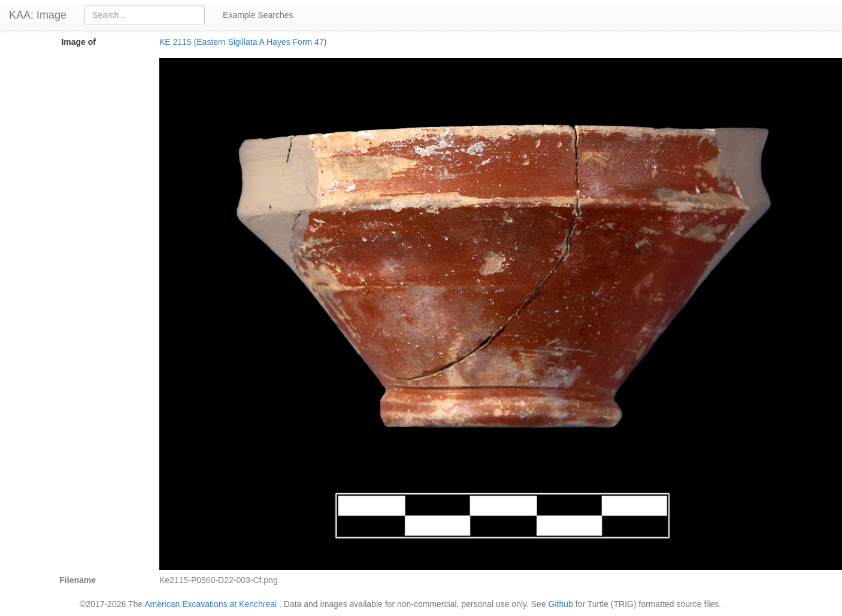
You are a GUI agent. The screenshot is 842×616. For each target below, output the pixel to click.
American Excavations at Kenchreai (210, 604)
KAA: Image (38, 15)
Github (561, 604)
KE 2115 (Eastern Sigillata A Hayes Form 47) (243, 42)
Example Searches (258, 15)
